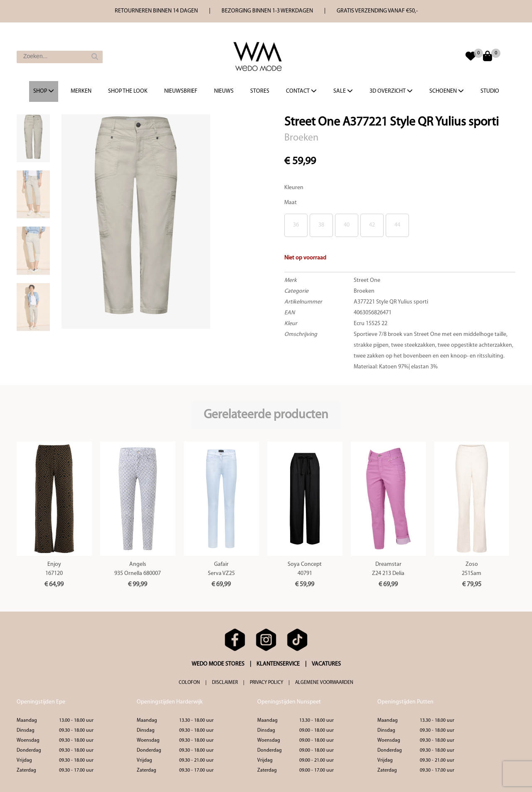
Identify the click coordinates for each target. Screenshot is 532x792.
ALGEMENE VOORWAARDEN (324, 683)
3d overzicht (391, 91)
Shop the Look (128, 91)
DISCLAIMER (225, 683)
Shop (44, 91)
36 (296, 225)
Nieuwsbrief (181, 91)
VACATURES (326, 664)
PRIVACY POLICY (266, 683)
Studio (490, 91)
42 (372, 225)
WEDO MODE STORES (218, 664)
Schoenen (447, 91)
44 (397, 225)
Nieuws (224, 91)
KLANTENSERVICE (278, 664)
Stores (260, 91)
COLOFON (189, 683)
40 (347, 225)
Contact (301, 91)
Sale (343, 91)
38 (321, 225)
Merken (81, 91)
